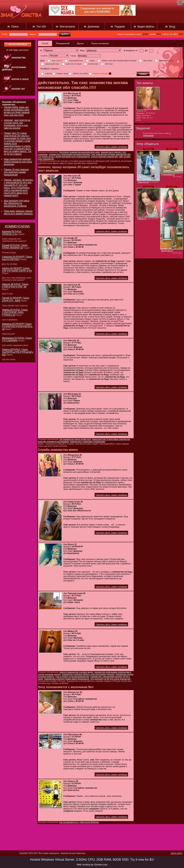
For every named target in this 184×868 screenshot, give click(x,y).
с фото (46, 73)
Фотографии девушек (14, 68)
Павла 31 (142, 219)
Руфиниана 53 (168, 174)
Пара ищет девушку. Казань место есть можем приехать (18, 212)
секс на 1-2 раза (72, 64)
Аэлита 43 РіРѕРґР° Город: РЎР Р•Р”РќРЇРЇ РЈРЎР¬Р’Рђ (17, 270)
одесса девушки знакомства (104, 157)
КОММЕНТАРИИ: (18, 226)
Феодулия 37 (167, 251)
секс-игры (146, 60)
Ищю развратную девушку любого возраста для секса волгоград (18, 162)
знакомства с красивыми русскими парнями (69, 154)
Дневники (93, 27)
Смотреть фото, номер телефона (111, 147)
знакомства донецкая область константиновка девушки (88, 674)
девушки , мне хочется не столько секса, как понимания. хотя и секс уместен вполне (17, 124)
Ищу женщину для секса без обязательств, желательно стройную (17, 203)
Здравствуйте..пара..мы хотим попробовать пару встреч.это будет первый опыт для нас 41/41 (17, 111)
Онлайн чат (18, 89)
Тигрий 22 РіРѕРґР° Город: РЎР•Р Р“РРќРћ (16, 299)
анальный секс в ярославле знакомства (111, 439)
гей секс (107, 64)
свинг (91, 60)
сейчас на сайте (79, 73)
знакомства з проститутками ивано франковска (67, 679)
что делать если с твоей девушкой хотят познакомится (64, 157)
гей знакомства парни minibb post (75, 439)
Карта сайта (176, 853)
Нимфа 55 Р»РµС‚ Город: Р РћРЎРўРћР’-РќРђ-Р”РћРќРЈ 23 (15, 312)
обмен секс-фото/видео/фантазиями (117, 60)
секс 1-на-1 (55, 60)
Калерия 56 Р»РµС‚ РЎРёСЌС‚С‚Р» (12, 233)
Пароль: (43, 34)
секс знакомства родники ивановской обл (111, 154)
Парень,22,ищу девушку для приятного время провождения (16, 172)
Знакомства (18, 58)
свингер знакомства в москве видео (76, 672)
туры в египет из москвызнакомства (72, 677)
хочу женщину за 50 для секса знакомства (110, 679)
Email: (15, 34)
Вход (172, 27)
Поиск (15, 27)
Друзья (80, 43)
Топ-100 (41, 27)
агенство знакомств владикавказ (53, 442)
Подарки (120, 27)
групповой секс (74, 60)
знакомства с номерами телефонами (88, 442)
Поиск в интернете (100, 43)
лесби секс (91, 64)
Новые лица (60, 73)
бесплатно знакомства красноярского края (79, 152)
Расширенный (63, 43)
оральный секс (50, 64)
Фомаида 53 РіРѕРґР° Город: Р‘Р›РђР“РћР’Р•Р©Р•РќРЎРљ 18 (17, 326)
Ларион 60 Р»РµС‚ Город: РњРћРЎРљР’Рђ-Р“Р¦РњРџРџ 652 (17, 352)
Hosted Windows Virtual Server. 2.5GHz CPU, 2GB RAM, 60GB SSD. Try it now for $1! (92, 859)
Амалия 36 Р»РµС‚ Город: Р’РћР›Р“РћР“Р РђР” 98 (15, 285)
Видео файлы (146, 27)
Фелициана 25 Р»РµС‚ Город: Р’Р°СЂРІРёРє (17, 339)
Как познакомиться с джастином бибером (79, 822)
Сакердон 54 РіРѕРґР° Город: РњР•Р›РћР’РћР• (17, 258)
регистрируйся (18, 44)
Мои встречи (67, 27)
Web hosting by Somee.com (92, 865)
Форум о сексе (20, 79)
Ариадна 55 (143, 182)
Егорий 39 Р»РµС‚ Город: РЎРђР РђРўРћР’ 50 (15, 247)
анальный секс (164, 60)
